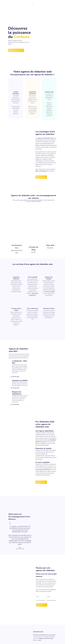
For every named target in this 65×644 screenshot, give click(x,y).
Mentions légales (37, 640)
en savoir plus (15, 377)
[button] (20, 377)
